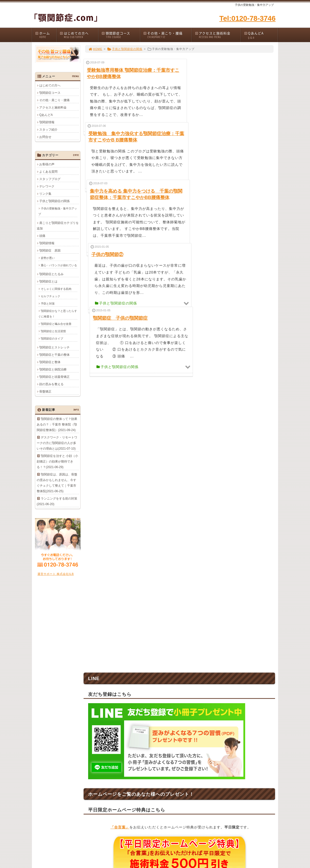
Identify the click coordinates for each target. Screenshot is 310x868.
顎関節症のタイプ (52, 339)
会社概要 (238, 769)
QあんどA (261, 35)
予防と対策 (48, 304)
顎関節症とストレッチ (54, 347)
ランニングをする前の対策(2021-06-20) (57, 501)
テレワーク (47, 186)
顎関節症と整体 (50, 362)
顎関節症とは (48, 281)
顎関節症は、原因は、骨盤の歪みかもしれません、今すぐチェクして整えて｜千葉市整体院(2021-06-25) (57, 483)
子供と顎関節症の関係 (125, 49)
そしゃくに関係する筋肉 (56, 289)
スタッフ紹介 (48, 130)
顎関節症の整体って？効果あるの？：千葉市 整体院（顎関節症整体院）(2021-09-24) (57, 424)
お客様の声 (47, 164)
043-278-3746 (159, 707)
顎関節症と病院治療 (53, 369)
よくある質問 (48, 172)
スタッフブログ (50, 179)
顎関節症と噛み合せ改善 (56, 324)
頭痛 (42, 236)
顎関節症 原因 (50, 251)
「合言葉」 (120, 554)
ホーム (46, 35)
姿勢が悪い (48, 258)
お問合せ (45, 137)
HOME (95, 49)
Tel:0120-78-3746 (247, 18)
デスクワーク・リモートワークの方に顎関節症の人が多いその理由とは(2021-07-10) (57, 443)
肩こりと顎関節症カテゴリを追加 (58, 226)
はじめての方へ (79, 35)
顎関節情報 (47, 122)
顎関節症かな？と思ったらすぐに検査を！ (58, 314)
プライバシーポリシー (247, 775)
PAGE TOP (263, 737)
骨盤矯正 (45, 392)
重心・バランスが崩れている (59, 265)
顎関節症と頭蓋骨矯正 (54, 377)
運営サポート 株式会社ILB (56, 574)
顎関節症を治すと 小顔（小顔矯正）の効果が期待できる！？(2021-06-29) (57, 462)
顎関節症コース (121, 35)
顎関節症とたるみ (51, 274)
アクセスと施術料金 (218, 35)
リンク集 (45, 194)
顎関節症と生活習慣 (53, 331)
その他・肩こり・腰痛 (167, 35)
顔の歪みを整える (51, 384)
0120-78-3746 (127, 707)
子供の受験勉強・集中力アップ (58, 211)
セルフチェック (51, 296)
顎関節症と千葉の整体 (54, 355)
